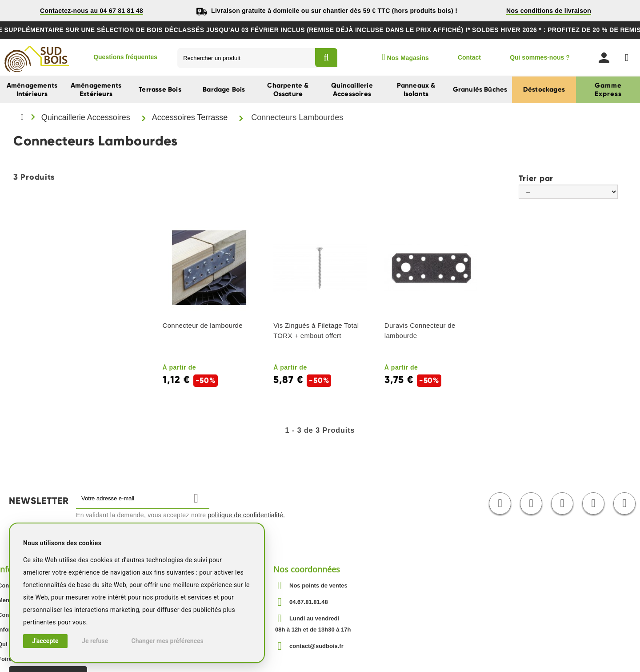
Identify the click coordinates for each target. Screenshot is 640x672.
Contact (469, 57)
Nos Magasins (405, 57)
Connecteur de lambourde (203, 325)
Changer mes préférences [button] (168, 641)
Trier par (536, 178)
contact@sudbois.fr (316, 646)
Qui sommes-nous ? (540, 57)
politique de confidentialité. (247, 515)
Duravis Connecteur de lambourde (420, 330)
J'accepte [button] (45, 641)
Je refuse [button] (95, 641)
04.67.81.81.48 (309, 602)
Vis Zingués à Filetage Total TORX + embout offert (316, 330)
